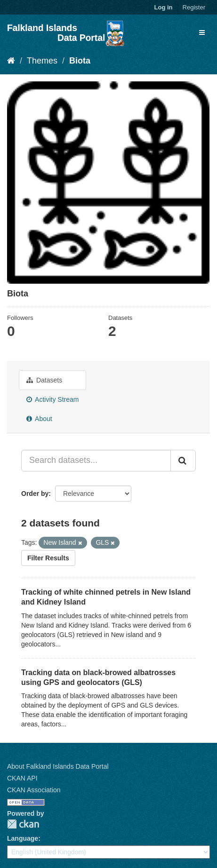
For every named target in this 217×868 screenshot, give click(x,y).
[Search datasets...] (96, 461)
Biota (80, 61)
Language (23, 838)
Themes (42, 61)
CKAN (23, 824)
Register (194, 7)
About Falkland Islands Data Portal (58, 766)
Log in (164, 7)
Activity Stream (52, 399)
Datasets (44, 380)
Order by (35, 494)
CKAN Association (34, 790)
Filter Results (48, 558)
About (39, 419)
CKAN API (22, 778)
